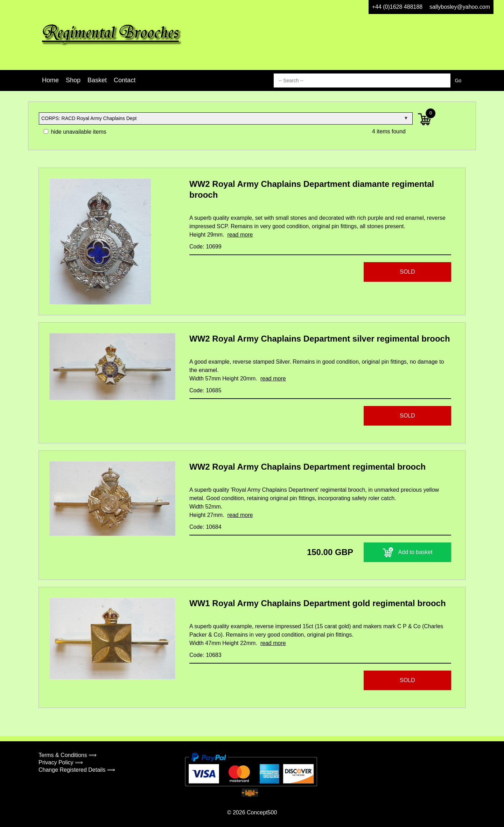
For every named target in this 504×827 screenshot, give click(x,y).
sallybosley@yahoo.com (460, 7)
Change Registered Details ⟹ (77, 770)
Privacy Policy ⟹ (61, 762)
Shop (73, 80)
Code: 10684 (205, 527)
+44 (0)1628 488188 (397, 7)
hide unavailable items (75, 132)
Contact (125, 80)
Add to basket (408, 552)
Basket (97, 80)
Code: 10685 (205, 390)
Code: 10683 (205, 655)
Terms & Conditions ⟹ (68, 755)
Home (50, 80)
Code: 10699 (205, 247)
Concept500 (262, 812)
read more (240, 235)
